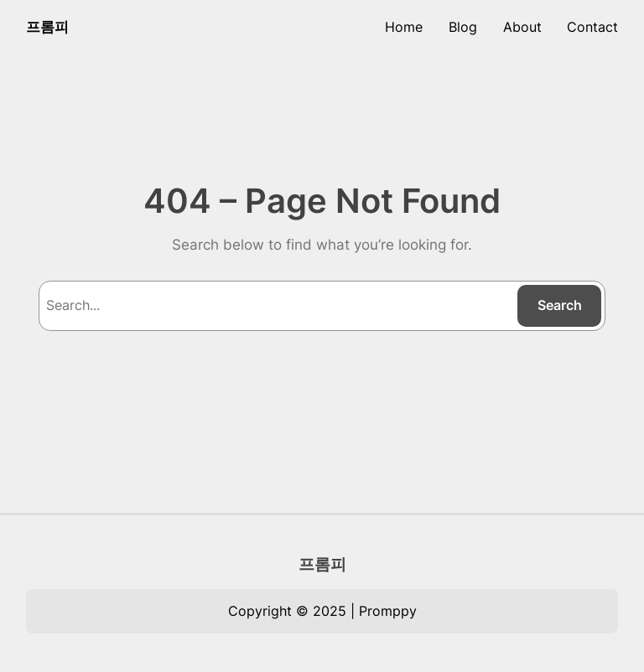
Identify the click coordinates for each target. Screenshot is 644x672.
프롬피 (47, 27)
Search (560, 305)
